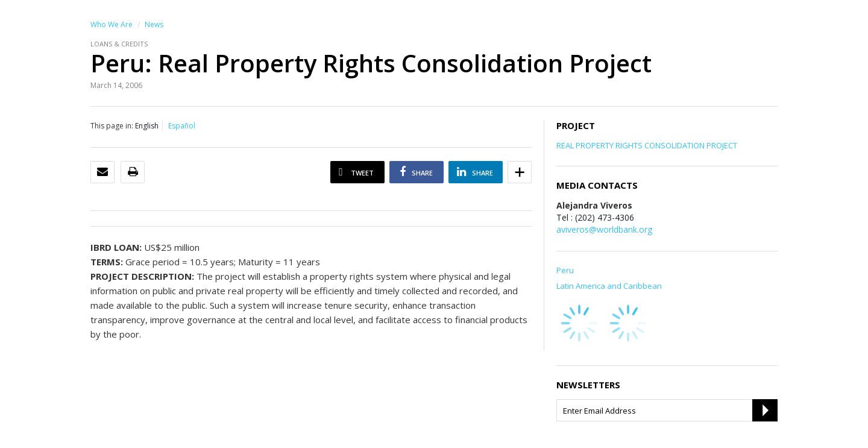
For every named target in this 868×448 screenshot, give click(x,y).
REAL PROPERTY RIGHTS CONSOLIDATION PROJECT (647, 145)
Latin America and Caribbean (609, 286)
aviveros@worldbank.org (604, 229)
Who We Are (112, 24)
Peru (565, 270)
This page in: (112, 126)
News (154, 24)
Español (182, 126)
